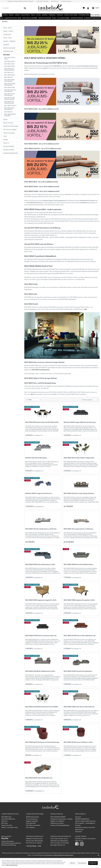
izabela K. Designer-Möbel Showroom (85, 821)
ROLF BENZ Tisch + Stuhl (10, 58)
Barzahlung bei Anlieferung (9, 845)
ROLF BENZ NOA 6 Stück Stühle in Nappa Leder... (79, 458)
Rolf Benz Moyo (9, 88)
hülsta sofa (4, 821)
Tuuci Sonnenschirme (32, 819)
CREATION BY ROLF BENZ (11, 126)
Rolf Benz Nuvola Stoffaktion (10, 91)
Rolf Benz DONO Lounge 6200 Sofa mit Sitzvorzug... (80, 422)
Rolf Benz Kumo (10, 75)
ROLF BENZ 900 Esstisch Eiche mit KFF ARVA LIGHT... (42, 422)
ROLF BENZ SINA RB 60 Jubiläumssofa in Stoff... (40, 671)
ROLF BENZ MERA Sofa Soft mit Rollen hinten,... (79, 564)
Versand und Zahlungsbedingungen (60, 825)
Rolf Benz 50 (8, 112)
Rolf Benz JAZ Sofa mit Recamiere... (36, 458)
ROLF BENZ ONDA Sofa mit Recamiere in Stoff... (41, 564)
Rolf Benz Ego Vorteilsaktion (9, 69)
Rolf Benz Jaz (9, 73)
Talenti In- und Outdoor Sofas (10, 828)
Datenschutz (79, 832)
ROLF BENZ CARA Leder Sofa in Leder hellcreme (79, 707)
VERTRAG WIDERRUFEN (82, 819)
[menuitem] (14, 8)
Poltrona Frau (8, 51)
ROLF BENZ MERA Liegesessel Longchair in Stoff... (41, 600)
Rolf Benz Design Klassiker (10, 115)
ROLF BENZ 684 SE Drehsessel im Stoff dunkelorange (42, 742)
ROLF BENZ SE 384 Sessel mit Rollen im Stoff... (78, 742)
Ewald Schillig (8, 123)
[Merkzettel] (84, 8)
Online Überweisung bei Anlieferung (11, 843)
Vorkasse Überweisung (7, 841)
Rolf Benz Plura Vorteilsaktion (10, 99)
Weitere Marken (9, 150)
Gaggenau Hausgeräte (32, 821)
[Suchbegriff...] (14, 8)
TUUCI (5, 136)
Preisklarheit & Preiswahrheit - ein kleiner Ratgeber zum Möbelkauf (62, 820)
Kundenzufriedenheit (11, 153)
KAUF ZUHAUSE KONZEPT (58, 817)
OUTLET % (6, 143)
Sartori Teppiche (30, 828)
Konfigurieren (93, 863)
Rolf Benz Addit (10, 62)
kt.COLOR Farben (9, 147)
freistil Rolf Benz (9, 48)
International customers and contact (85, 828)
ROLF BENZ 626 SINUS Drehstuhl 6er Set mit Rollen (42, 707)
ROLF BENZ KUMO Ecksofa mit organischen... (78, 671)
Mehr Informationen (12, 865)
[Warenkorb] (96, 8)
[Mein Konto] (88, 8)
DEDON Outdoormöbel (32, 817)
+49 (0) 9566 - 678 (33, 846)
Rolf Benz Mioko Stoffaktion (10, 84)
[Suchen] (25, 8)
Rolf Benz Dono (10, 66)
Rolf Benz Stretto (10, 106)
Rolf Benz (7, 55)
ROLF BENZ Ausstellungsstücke (41, 370)
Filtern (29, 400)
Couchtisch (7, 35)
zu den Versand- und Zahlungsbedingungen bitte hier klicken (59, 855)
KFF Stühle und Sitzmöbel (33, 825)
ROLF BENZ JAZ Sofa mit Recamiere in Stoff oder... (41, 529)
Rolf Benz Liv (9, 77)
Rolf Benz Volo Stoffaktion (9, 109)
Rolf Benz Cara (9, 64)
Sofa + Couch (8, 28)
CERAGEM (6, 45)
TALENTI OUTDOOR (9, 133)
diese (32, 394)
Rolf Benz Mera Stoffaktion (9, 81)
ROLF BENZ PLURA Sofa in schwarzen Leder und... (41, 636)
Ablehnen (73, 863)
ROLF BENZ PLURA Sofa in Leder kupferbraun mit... (80, 636)
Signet (5, 120)
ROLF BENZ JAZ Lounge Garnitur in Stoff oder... (79, 529)
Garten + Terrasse (9, 41)
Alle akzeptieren (82, 863)
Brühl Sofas (5, 823)
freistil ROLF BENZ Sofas (8, 819)
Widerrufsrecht (79, 830)
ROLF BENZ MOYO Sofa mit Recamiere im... (39, 778)
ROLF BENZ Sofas (6, 817)
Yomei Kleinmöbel (31, 823)
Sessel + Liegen (8, 31)
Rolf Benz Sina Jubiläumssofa (9, 102)
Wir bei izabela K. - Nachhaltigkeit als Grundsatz (85, 824)
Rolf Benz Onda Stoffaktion (9, 95)
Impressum (78, 817)
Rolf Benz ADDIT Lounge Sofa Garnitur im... (39, 493)
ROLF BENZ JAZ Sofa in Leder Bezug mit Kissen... (79, 493)
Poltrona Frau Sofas (7, 825)
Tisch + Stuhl (8, 38)
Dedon (6, 140)
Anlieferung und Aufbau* (57, 823)
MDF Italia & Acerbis (10, 130)
